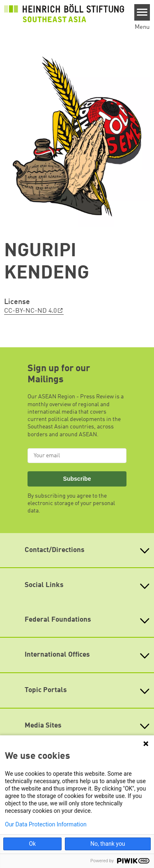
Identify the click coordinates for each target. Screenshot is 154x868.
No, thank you (108, 844)
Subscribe (77, 479)
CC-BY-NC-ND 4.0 (30, 311)
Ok (32, 844)
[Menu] (142, 12)
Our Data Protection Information (46, 824)
